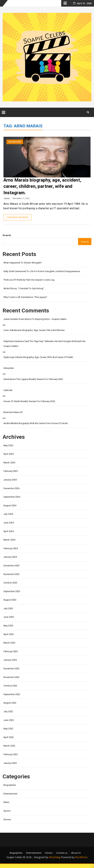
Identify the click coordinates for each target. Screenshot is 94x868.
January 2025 (10, 480)
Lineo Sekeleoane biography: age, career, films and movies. (34, 330)
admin (7, 198)
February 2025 (11, 471)
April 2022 (9, 737)
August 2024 (10, 505)
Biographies (15, 142)
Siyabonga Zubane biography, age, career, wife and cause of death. (39, 357)
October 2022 (10, 686)
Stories (7, 819)
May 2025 (8, 445)
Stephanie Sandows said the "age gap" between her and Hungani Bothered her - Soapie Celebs (45, 344)
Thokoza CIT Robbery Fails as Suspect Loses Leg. (29, 280)
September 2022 (12, 694)
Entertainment (10, 794)
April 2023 (9, 634)
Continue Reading (17, 217)
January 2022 (10, 763)
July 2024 (8, 514)
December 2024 (11, 488)
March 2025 (9, 463)
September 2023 (12, 591)
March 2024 (9, 540)
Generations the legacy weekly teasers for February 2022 (33, 379)
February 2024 (11, 548)
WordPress (81, 857)
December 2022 (11, 669)
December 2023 (11, 566)
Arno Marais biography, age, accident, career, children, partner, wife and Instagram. (42, 186)
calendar (8, 390)
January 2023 (10, 660)
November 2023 (11, 574)
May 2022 (8, 729)
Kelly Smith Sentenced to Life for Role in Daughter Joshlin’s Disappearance (42, 271)
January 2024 (10, 557)
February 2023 (11, 651)
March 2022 (9, 746)
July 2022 (8, 711)
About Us (76, 853)
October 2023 (10, 583)
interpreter (9, 368)
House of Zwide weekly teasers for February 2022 (29, 401)
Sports (7, 811)
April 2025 (9, 454)
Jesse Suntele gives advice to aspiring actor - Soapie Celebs (35, 319)
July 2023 (8, 608)
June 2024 (9, 523)
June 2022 (9, 720)
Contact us (62, 853)
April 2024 (9, 531)
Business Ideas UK (13, 412)
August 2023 (10, 600)
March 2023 (9, 643)
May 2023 (8, 626)
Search (7, 235)
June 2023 (9, 617)
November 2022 (11, 677)
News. (7, 802)
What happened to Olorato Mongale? (23, 263)
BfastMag (55, 857)
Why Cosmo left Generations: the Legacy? (25, 297)
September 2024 (12, 497)
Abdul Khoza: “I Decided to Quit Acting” (24, 288)
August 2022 (10, 703)
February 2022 (11, 754)
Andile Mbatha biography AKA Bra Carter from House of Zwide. (36, 423)
